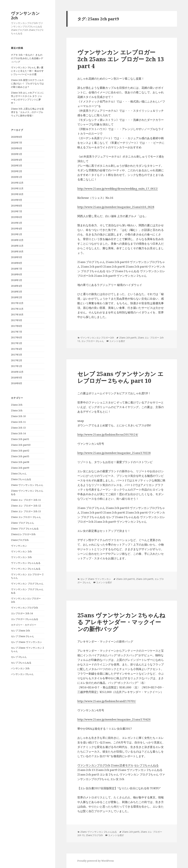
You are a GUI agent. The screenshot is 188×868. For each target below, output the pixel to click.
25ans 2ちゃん (19, 473)
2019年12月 (17, 183)
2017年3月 (17, 355)
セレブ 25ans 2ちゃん (23, 636)
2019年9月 (17, 200)
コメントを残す (117, 341)
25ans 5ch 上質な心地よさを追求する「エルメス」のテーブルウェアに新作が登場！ (27, 112)
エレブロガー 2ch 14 (22, 613)
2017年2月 (17, 360)
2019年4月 (17, 229)
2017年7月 (17, 332)
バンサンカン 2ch (20, 668)
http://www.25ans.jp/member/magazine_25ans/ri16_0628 (116, 207)
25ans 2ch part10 (21, 445)
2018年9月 (17, 257)
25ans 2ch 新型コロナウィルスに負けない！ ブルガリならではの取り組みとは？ (27, 83)
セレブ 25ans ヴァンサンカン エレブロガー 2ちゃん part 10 (120, 377)
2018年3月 (17, 292)
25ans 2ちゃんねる (21, 479)
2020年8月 (17, 137)
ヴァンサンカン (19, 546)
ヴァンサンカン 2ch (25, 15)
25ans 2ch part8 (20, 462)
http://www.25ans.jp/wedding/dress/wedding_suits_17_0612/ (118, 189)
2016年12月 (17, 372)
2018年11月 (17, 246)
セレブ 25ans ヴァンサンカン (26, 642)
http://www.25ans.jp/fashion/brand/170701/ (107, 701)
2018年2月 (17, 297)
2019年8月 (17, 206)
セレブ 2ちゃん (19, 657)
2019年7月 (17, 211)
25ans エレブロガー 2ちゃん (26, 517)
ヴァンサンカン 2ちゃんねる (26, 563)
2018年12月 (17, 240)
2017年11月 (17, 309)
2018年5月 (17, 280)
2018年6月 (17, 274)
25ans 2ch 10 (18, 416)
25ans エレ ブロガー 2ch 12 (26, 506)
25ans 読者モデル (122, 765)
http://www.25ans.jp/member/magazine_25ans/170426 (114, 719)
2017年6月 (17, 337)
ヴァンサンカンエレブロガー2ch (97, 338)
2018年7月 (17, 269)
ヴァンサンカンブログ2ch (25, 608)
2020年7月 (17, 143)
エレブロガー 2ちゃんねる (25, 619)
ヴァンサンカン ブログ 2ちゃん (27, 583)
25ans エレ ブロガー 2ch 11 (26, 500)
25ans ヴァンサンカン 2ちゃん (27, 485)
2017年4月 (17, 349)
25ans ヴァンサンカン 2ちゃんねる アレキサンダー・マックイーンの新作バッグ (121, 622)
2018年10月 (17, 251)
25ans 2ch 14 (18, 433)
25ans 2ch (17, 405)
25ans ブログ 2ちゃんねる (25, 528)
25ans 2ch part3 (20, 456)
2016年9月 (17, 378)
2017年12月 (17, 303)
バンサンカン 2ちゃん (22, 674)
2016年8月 (17, 383)
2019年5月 (17, 223)
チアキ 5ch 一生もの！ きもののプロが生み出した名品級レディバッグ (27, 58)
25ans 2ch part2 (20, 451)
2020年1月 (17, 177)
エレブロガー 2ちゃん (93, 341)
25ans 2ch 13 (18, 428)
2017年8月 (17, 326)
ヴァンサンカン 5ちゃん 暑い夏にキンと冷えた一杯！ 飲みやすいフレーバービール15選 (27, 71)
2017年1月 (17, 366)
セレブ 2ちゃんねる (21, 663)
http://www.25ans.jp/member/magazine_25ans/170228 (114, 453)
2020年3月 (17, 165)
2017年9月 (17, 320)
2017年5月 (17, 343)
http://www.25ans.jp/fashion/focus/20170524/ (108, 434)
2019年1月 (17, 234)
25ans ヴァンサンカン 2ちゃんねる (99, 832)
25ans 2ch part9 (20, 468)
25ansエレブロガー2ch (23, 534)
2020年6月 (17, 148)
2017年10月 (17, 314)
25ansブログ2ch (20, 540)
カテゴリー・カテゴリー (24, 625)
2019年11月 (17, 188)
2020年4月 (17, 160)
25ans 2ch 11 (18, 422)
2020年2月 (17, 171)
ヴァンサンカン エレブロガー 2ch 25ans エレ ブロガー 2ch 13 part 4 (121, 59)
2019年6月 (17, 217)
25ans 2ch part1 (20, 439)
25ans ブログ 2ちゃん (23, 523)
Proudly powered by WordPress (96, 861)
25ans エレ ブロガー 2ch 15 (26, 511)
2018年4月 (17, 286)
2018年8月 (17, 263)
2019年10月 (17, 194)
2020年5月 (17, 154)
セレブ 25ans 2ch (20, 630)
